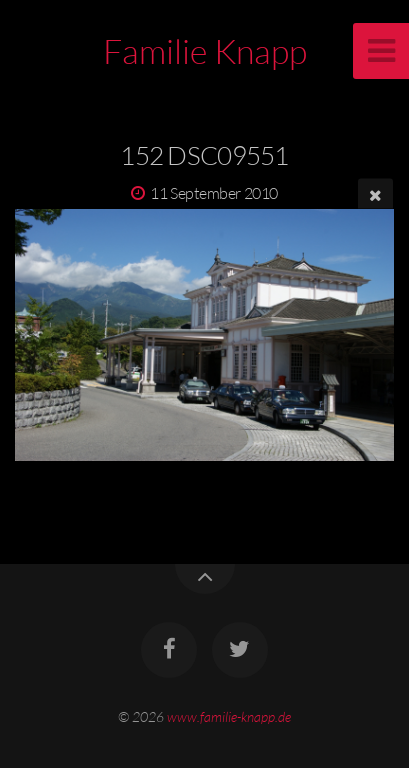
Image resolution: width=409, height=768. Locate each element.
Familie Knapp (205, 51)
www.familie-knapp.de (229, 716)
